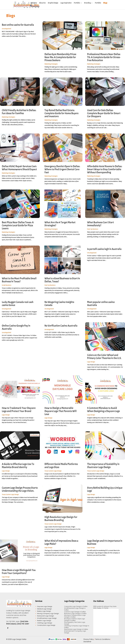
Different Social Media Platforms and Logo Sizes (61, 466)
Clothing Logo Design (45, 623)
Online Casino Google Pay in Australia (16, 327)
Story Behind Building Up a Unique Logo (105, 489)
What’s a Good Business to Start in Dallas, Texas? (62, 280)
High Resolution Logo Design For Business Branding (61, 519)
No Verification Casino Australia (61, 326)
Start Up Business (93, 229)
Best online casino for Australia (18, 25)
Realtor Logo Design (44, 621)
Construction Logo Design (46, 625)
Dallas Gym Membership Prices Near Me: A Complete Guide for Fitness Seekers (60, 57)
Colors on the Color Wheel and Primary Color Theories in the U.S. (104, 357)
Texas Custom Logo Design (53, 471)
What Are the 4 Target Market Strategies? (60, 224)
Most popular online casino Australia (101, 304)
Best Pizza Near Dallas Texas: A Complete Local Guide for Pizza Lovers (18, 225)
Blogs (105, 3)
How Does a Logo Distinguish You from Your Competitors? (19, 572)
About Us (42, 3)
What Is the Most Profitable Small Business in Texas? (19, 280)
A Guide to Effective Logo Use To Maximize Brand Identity (18, 466)
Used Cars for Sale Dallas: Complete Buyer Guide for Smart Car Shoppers (104, 113)
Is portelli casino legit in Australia (104, 249)
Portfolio (77, 3)
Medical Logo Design (44, 609)
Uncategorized (6, 29)
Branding (87, 3)
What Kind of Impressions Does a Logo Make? (61, 542)
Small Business (7, 285)
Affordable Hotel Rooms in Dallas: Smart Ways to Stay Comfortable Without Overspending (105, 169)
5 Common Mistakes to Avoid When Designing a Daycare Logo (103, 410)
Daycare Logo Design (45, 607)
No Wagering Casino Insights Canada (59, 304)
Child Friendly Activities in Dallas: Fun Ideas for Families (19, 112)
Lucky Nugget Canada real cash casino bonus (18, 304)
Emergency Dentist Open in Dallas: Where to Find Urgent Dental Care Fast (62, 169)
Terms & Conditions (102, 639)
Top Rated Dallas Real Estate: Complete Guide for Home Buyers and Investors (61, 113)
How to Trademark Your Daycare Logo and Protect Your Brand (19, 410)
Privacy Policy (89, 639)
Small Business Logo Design (47, 618)
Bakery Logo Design (44, 611)
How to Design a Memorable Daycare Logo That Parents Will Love (61, 411)
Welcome (34, 3)
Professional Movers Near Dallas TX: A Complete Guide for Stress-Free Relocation (104, 57)
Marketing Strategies (51, 64)
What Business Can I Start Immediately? (101, 224)
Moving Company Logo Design (48, 614)
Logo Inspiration (66, 3)
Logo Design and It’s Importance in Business (105, 542)
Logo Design (91, 362)
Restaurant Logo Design (46, 616)
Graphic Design (53, 3)
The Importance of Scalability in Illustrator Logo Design (103, 466)
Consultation (35, 7)
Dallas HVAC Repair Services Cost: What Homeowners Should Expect (19, 168)
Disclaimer (87, 642)
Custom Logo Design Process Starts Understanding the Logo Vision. (20, 489)
